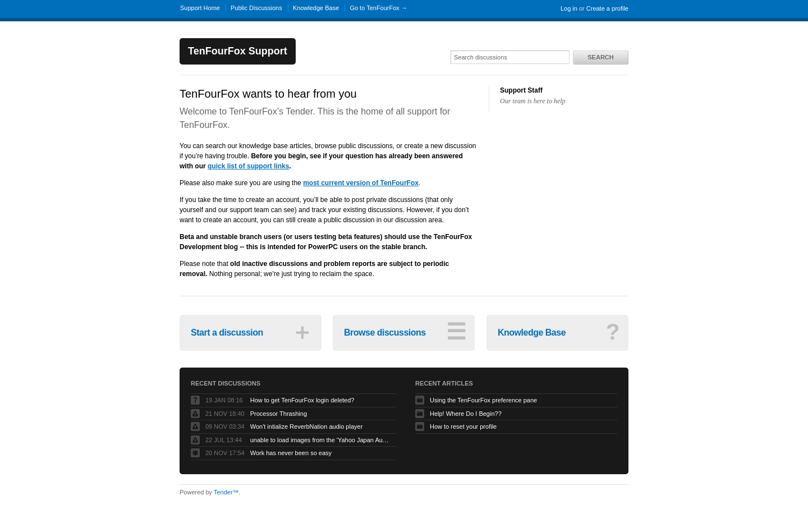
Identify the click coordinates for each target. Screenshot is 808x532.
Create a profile (607, 8)
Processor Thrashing (279, 414)
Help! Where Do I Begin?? (466, 414)
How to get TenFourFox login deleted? (302, 400)
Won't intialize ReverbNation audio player (307, 426)
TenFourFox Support (238, 51)
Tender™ (226, 492)
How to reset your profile (463, 426)
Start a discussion (252, 332)
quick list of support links (248, 166)
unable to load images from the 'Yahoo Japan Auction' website (320, 440)
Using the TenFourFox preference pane (483, 400)
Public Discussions (256, 8)
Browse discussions (405, 332)
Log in (569, 8)
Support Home (200, 8)
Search (600, 57)
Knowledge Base (316, 8)
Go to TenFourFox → (378, 8)
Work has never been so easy (291, 453)
